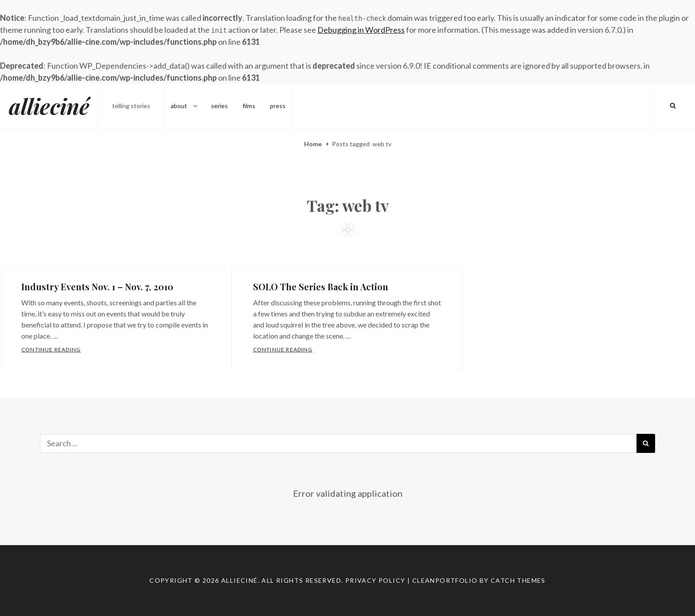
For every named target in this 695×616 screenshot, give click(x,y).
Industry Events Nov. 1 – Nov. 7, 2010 (97, 287)
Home (314, 144)
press (278, 106)
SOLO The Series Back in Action (321, 287)
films (249, 106)
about (185, 106)
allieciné (49, 106)
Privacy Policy (375, 580)
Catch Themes (518, 580)
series (219, 106)
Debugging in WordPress (361, 30)
